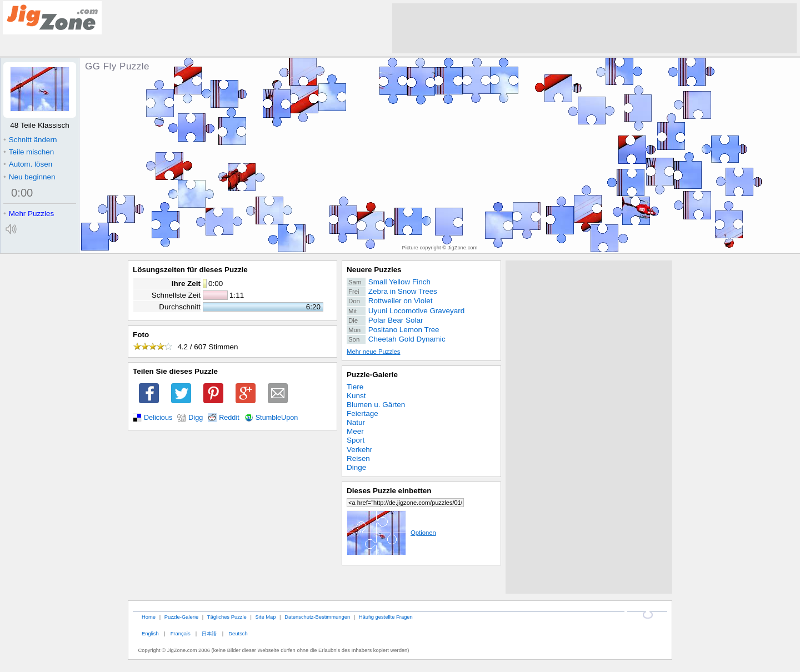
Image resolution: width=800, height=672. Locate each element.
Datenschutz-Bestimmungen (317, 617)
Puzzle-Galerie (372, 375)
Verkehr (359, 450)
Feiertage (362, 413)
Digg (196, 418)
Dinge (356, 467)
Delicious (158, 418)
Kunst (356, 396)
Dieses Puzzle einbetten (389, 491)
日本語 (209, 633)
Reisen (358, 458)
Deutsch (238, 633)
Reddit (229, 418)
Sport (356, 440)
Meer (355, 431)
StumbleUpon (277, 418)
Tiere (355, 387)
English (150, 633)
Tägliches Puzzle (227, 617)
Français (181, 633)
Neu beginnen (29, 177)
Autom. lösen (28, 164)
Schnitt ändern (30, 140)
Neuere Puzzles (374, 270)
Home (149, 617)
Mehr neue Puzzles (373, 352)
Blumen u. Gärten (376, 405)
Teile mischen (29, 152)
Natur (356, 422)
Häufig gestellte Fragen (386, 617)
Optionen (391, 533)
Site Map (265, 617)
